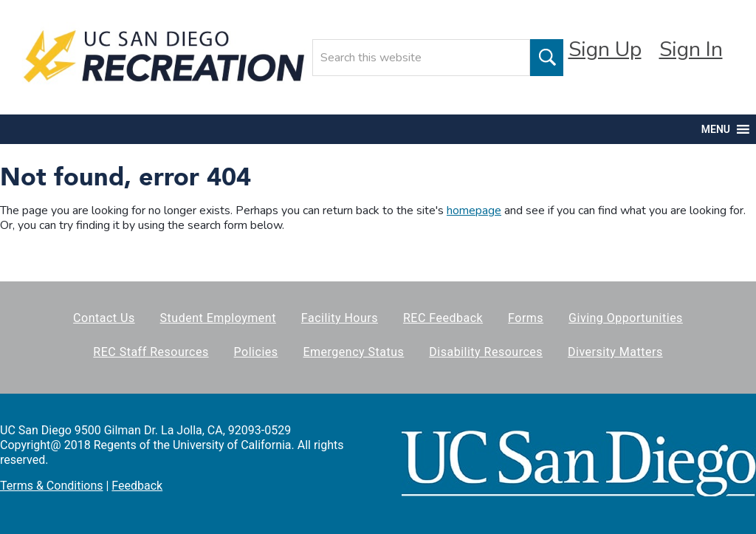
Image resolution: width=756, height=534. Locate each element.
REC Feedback (443, 318)
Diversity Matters (615, 352)
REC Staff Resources (151, 352)
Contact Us (104, 318)
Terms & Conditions (52, 486)
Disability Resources (486, 352)
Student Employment (218, 318)
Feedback (137, 486)
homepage (474, 210)
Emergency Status (353, 352)
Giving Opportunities (626, 318)
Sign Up (605, 49)
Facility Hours (340, 318)
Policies (256, 352)
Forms (526, 318)
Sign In (691, 49)
